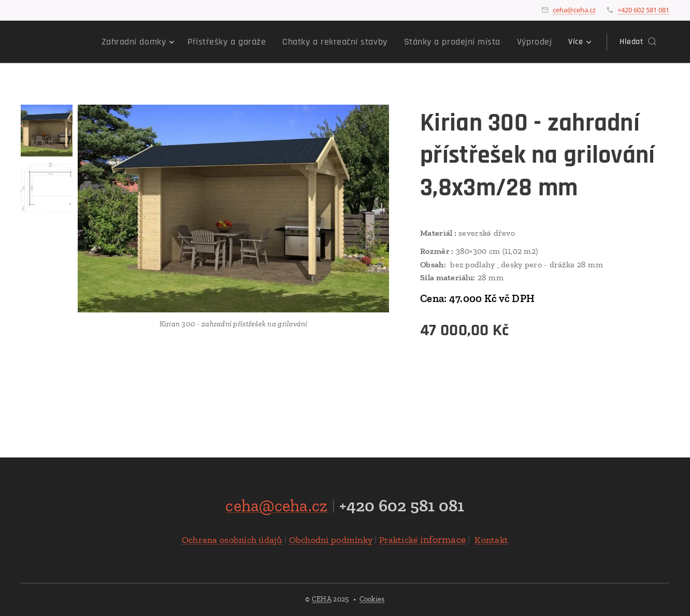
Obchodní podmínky (331, 540)
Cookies (372, 599)
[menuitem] (109, 42)
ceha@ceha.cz (574, 10)
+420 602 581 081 (643, 10)
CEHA (322, 599)
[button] (638, 42)
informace (422, 539)
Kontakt (491, 540)
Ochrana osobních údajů (232, 540)
